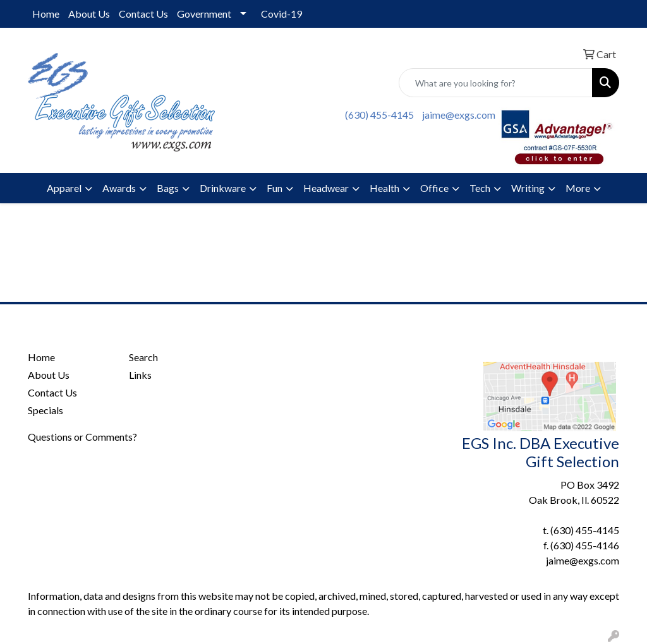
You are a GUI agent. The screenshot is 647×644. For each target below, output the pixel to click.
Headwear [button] (326, 188)
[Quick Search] (496, 83)
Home (46, 14)
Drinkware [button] (223, 188)
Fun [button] (275, 188)
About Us (89, 14)
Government (204, 14)
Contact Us (143, 14)
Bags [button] (168, 188)
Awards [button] (119, 188)
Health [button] (384, 188)
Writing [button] (528, 188)
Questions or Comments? (82, 437)
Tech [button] (480, 188)
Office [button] (434, 188)
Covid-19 (281, 14)
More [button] (578, 188)
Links (140, 375)
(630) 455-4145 (379, 115)
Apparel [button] (64, 188)
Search (143, 357)
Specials (45, 410)
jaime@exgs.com (459, 115)
